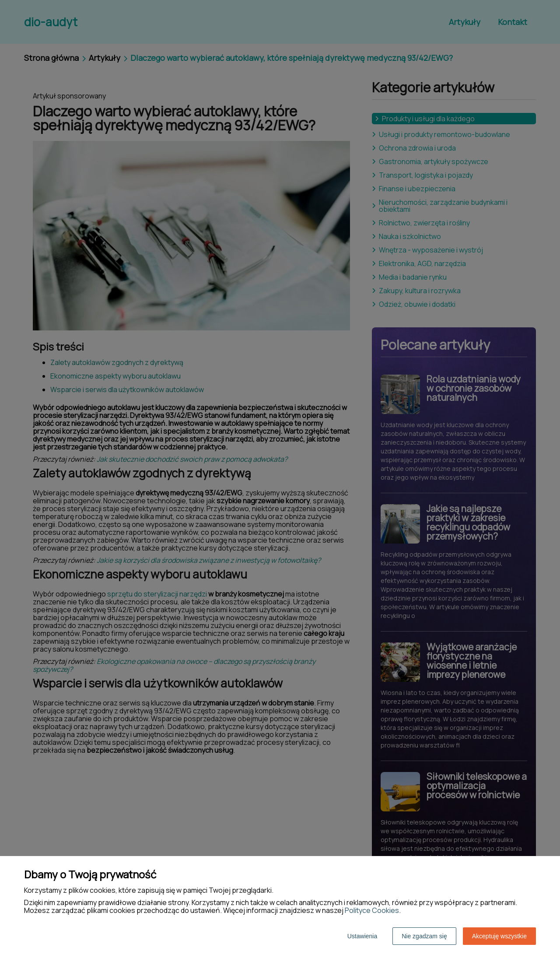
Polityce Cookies (372, 910)
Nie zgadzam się (424, 936)
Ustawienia (362, 936)
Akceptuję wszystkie (499, 936)
